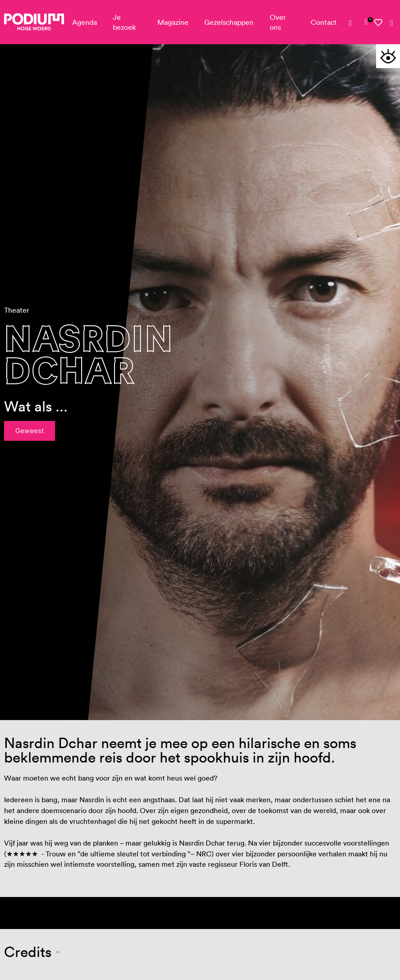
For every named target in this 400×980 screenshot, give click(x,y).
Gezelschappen (229, 22)
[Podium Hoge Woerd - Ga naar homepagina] (34, 22)
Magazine (173, 22)
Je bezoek (124, 22)
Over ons (278, 22)
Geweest (30, 431)
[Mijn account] (354, 23)
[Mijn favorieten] (379, 23)
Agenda (85, 22)
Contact (324, 22)
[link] (366, 22)
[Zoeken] (392, 23)
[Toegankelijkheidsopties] (388, 56)
